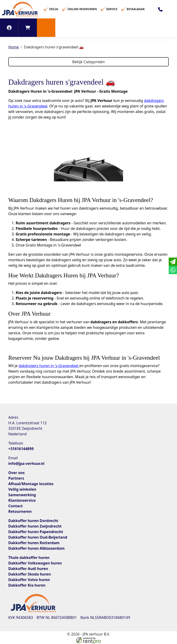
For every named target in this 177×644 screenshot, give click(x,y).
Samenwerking (22, 495)
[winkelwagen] (28, 28)
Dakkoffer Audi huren (28, 569)
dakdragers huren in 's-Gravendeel (49, 366)
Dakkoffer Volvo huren (29, 580)
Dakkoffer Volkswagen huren (35, 563)
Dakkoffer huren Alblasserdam (36, 548)
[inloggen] (9, 28)
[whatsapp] (173, 270)
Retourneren (20, 511)
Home (14, 47)
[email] (173, 262)
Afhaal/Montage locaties (31, 484)
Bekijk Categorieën (88, 62)
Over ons (16, 473)
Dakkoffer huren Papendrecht (36, 532)
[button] (46, 28)
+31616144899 (21, 449)
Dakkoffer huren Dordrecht (33, 521)
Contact (15, 506)
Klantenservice (22, 500)
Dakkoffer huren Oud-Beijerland (38, 537)
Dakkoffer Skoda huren (30, 574)
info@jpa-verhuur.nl (26, 463)
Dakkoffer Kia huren (27, 585)
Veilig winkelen (22, 489)
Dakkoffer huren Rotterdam (34, 543)
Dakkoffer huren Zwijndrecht (35, 526)
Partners (16, 478)
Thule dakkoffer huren (29, 558)
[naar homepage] (20, 9)
